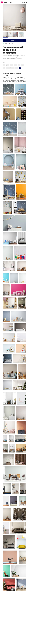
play (7, 68)
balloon (16, 68)
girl (4, 68)
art (4, 65)
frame (12, 65)
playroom (12, 68)
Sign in (23, 2)
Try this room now (14, 40)
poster (7, 65)
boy (22, 65)
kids (19, 65)
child (15, 65)
